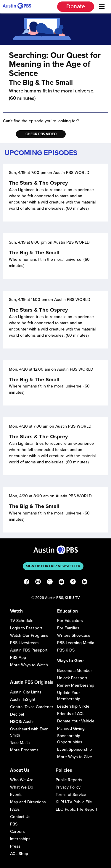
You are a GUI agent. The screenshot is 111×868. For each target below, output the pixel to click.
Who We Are (22, 780)
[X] (50, 583)
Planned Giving (71, 728)
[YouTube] (61, 583)
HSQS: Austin (22, 722)
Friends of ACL (71, 714)
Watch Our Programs (29, 635)
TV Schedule (22, 621)
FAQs (15, 809)
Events (16, 795)
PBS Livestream (24, 643)
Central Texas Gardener (32, 707)
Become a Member (75, 671)
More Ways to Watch (29, 665)
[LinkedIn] (85, 583)
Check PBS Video (41, 134)
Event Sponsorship (74, 749)
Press (15, 846)
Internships (20, 839)
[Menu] (102, 7)
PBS (14, 824)
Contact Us (20, 817)
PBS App (18, 658)
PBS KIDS (66, 650)
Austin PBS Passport (29, 650)
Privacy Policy (68, 787)
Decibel (17, 714)
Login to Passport (26, 628)
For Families (68, 628)
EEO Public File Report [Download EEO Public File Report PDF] (76, 809)
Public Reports (69, 780)
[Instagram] (38, 583)
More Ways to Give (75, 757)
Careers (17, 832)
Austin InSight (23, 700)
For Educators (70, 621)
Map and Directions (28, 802)
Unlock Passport (72, 678)
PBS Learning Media (76, 643)
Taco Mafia (20, 743)
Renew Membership (76, 685)
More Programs (24, 750)
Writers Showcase (74, 635)
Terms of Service (71, 795)
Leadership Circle (73, 706)
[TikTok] (73, 583)
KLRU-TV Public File (74, 802)
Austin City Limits (26, 692)
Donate (76, 6)
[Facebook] (26, 583)
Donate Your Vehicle (76, 721)
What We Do (22, 787)
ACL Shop (19, 854)
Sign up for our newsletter (53, 566)
